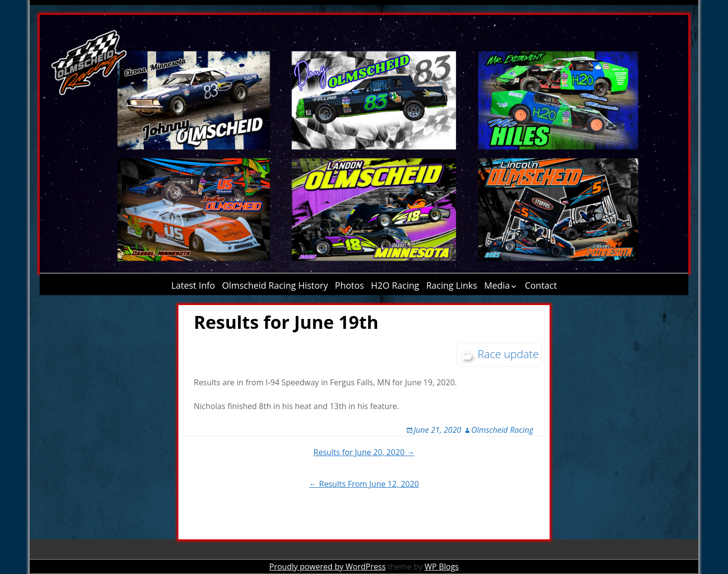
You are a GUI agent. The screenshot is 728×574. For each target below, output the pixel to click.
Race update (508, 354)
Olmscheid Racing (502, 430)
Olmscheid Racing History (275, 285)
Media (497, 285)
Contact (541, 285)
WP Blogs (442, 567)
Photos (350, 285)
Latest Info (193, 285)
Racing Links (452, 285)
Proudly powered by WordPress (327, 567)
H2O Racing (395, 285)
